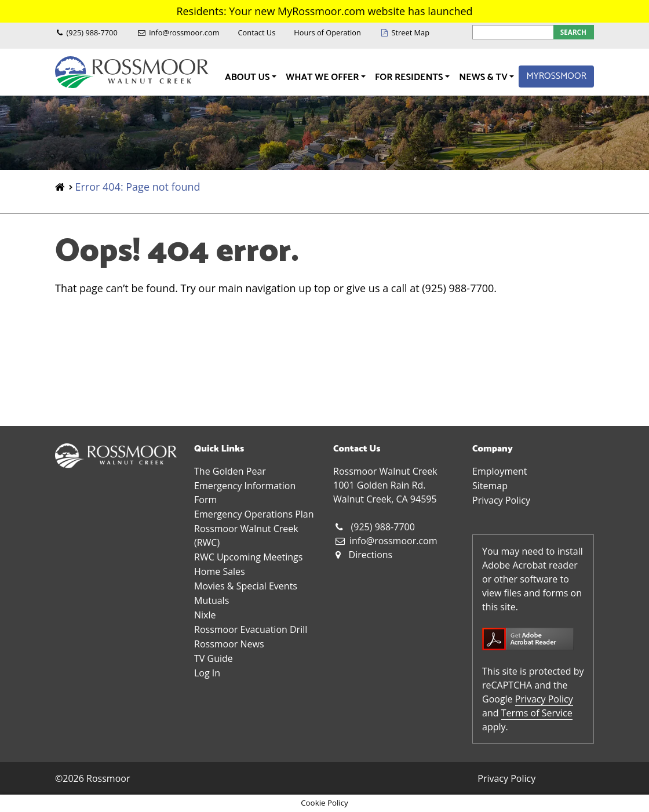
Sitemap (490, 486)
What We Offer (323, 77)
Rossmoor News (229, 644)
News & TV (484, 77)
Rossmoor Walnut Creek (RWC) (246, 536)
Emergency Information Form (245, 493)
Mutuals (212, 600)
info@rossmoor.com (184, 32)
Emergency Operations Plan (254, 514)
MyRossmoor (556, 77)
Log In (207, 673)
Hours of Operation (327, 32)
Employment (499, 471)
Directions (371, 555)
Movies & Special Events (246, 586)
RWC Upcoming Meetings (248, 557)
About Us (248, 77)
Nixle (205, 615)
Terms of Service (537, 713)
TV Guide (214, 658)
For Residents (410, 77)
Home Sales (220, 571)
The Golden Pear (230, 471)
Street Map (410, 32)
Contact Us (257, 32)
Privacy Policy (501, 500)
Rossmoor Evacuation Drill (251, 629)
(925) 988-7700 (92, 32)
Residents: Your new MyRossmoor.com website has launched (324, 11)
